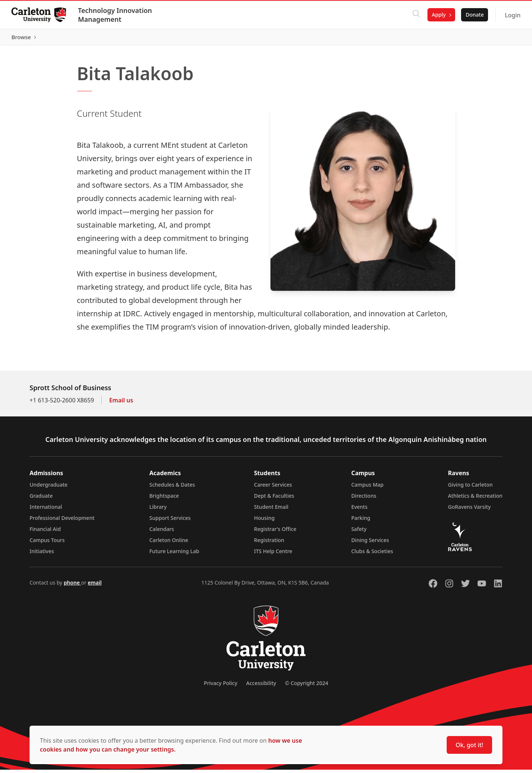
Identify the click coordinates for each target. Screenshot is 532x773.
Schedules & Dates (172, 488)
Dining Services (370, 543)
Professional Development (62, 521)
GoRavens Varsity (470, 510)
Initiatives (42, 554)
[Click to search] (416, 15)
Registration (269, 543)
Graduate (41, 499)
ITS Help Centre (273, 554)
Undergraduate (49, 488)
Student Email (271, 510)
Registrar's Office (275, 532)
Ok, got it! (469, 745)
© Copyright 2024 (306, 686)
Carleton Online (169, 543)
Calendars (162, 532)
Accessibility (261, 686)
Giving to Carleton (470, 488)
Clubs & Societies (372, 554)
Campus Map (368, 488)
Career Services (273, 488)
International (46, 510)
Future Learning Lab (174, 554)
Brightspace (164, 499)
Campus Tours (47, 543)
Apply (439, 15)
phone (72, 586)
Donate (474, 15)
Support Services (170, 521)
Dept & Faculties (274, 499)
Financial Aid (45, 532)
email (95, 586)
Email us (121, 403)
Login (512, 15)
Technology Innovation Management (115, 15)
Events (359, 510)
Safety (359, 532)
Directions (364, 499)
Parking (361, 521)
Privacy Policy (221, 686)
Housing (265, 521)
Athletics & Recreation (475, 499)
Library (158, 510)
